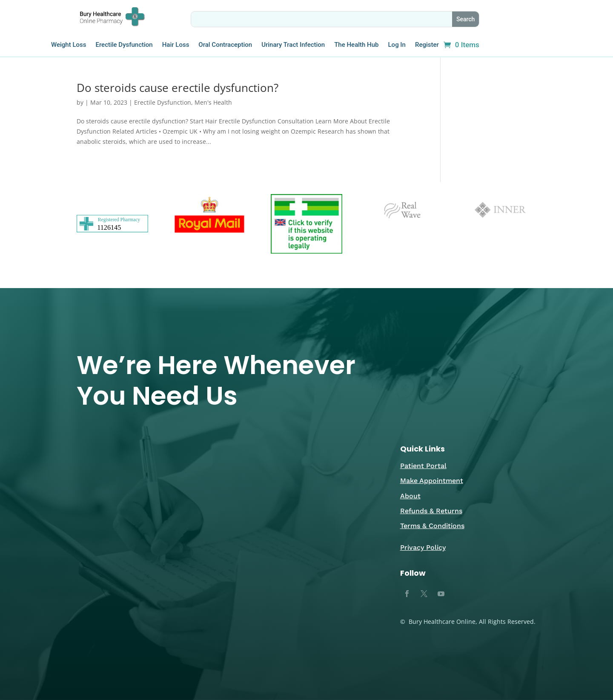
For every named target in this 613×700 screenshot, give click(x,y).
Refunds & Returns (431, 511)
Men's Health (213, 102)
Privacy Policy (423, 547)
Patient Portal (423, 466)
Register (427, 45)
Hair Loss (176, 45)
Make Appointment (432, 481)
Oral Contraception (225, 45)
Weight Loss (69, 45)
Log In (397, 45)
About (410, 496)
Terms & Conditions (432, 526)
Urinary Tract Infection (293, 45)
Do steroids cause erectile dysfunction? (178, 88)
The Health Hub (356, 45)
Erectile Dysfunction (124, 45)
